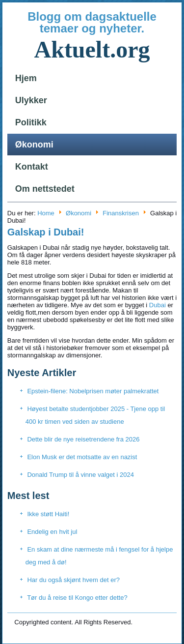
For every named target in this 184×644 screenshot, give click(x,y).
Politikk (31, 122)
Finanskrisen (121, 213)
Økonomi (34, 145)
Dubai (158, 305)
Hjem (26, 78)
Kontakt (32, 167)
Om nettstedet (45, 189)
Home (46, 213)
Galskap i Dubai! (46, 232)
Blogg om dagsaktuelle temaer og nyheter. (92, 22)
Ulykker (31, 100)
